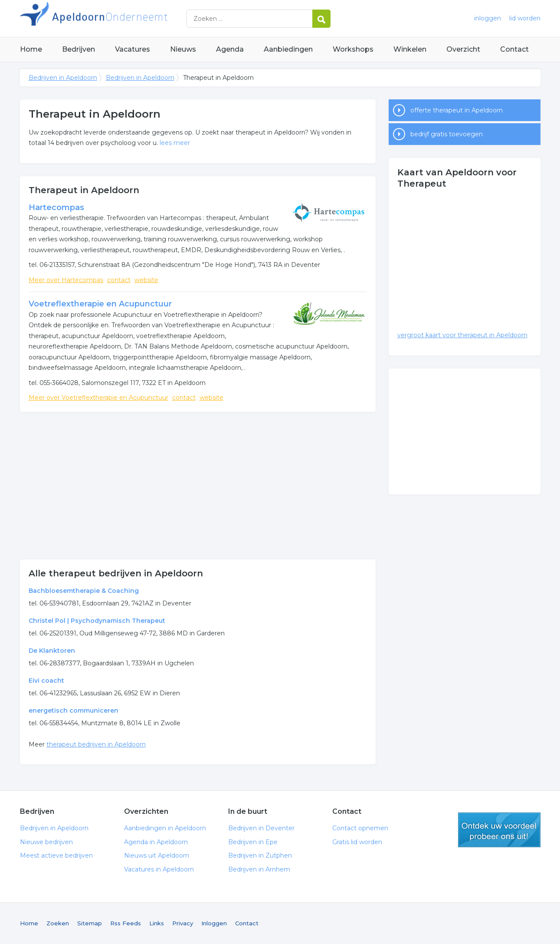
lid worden (525, 18)
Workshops (353, 49)
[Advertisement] (198, 486)
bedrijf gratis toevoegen (447, 134)
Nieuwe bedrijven (46, 842)
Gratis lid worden (357, 842)
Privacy (183, 923)
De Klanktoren (52, 651)
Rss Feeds (126, 923)
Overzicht (463, 49)
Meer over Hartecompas (66, 280)
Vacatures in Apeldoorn (159, 869)
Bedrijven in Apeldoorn (128, 18)
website (146, 280)
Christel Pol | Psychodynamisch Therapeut (97, 621)
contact (119, 280)
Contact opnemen (360, 828)
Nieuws (183, 49)
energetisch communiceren (74, 710)
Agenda (230, 49)
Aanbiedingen (288, 49)
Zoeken (58, 923)
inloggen (488, 18)
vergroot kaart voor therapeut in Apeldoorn (462, 335)
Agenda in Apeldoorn (156, 842)
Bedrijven (79, 49)
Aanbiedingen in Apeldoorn (165, 828)
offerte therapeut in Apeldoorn (457, 110)
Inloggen (214, 923)
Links (157, 923)
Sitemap (90, 923)
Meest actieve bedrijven (56, 855)
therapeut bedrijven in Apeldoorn (96, 744)
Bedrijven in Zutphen (260, 855)
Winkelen (410, 49)
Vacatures (133, 49)
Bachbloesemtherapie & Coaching (84, 591)
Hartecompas (56, 207)
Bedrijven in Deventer (261, 828)
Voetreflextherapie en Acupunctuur (100, 304)
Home (31, 49)
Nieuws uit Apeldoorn (157, 855)
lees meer (175, 143)
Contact (514, 49)
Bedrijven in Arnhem (259, 869)
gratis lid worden (499, 830)
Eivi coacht (46, 681)
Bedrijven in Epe (253, 842)
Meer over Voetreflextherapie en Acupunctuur (98, 398)
